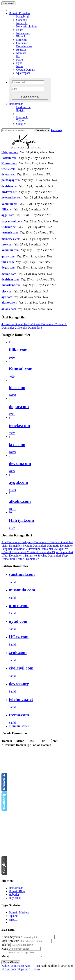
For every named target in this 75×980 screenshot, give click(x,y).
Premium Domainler (43, 549)
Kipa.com (10, 970)
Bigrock (21, 36)
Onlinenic (22, 43)
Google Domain (26, 70)
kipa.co (13, 919)
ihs (18, 56)
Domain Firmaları (19, 13)
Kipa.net (23, 970)
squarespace (23, 73)
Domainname (24, 46)
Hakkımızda (16, 104)
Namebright (23, 16)
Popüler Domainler (16, 549)
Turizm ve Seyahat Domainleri (44, 556)
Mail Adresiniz (10, 941)
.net (8, 174)
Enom (20, 30)
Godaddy (22, 20)
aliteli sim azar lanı (16, 967)
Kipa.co (35, 970)
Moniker (21, 53)
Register (21, 50)
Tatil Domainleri (14, 556)
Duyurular (15, 898)
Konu (5, 949)
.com (10, 152)
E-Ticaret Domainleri (44, 324)
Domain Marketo (19, 912)
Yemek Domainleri (29, 559)
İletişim (21, 110)
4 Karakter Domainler (15, 324)
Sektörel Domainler (41, 552)
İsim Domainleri (14, 546)
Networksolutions (27, 26)
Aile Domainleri (12, 542)
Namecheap (23, 33)
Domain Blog (17, 891)
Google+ (21, 124)
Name (20, 66)
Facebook (22, 117)
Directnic (22, 40)
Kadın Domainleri (36, 546)
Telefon (6, 945)
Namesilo (22, 23)
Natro (19, 60)
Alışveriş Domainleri (37, 542)
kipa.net (14, 916)
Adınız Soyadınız (12, 937)
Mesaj (5, 957)
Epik (19, 63)
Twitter (20, 120)
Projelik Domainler (30, 328)
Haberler (14, 895)
